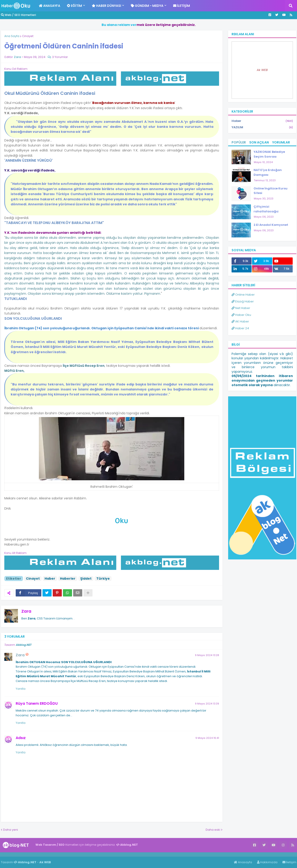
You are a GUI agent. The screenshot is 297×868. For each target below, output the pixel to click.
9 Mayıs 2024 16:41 (207, 738)
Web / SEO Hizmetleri (18, 15)
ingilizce (47, 854)
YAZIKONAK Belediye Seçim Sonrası (269, 154)
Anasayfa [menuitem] (50, 6)
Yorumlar (281, 142)
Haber (50, 579)
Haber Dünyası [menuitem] (106, 6)
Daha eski (213, 830)
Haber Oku (241, 315)
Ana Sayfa (12, 36)
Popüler (239, 142)
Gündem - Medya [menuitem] (147, 6)
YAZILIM (262, 127)
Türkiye (103, 579)
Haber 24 (240, 328)
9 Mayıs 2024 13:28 (207, 655)
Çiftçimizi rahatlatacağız (266, 209)
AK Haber (240, 321)
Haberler (68, 579)
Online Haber (243, 295)
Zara (26, 611)
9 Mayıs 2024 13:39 (207, 704)
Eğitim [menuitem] (75, 6)
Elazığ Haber (243, 301)
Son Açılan (259, 142)
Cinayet (28, 36)
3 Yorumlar (60, 57)
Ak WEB (262, 70)
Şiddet (86, 579)
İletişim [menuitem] (182, 6)
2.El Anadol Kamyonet (271, 225)
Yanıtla (21, 689)
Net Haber (241, 308)
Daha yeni (11, 830)
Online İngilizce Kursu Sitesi (271, 191)
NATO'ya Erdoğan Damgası (268, 172)
